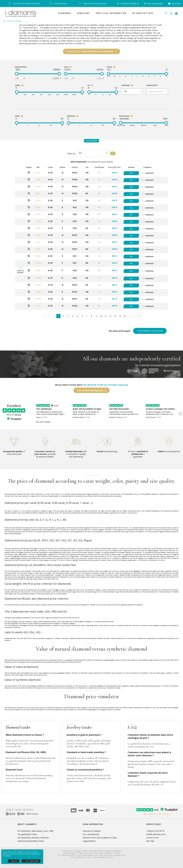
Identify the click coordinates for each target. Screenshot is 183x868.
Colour (109, 67)
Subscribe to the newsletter (157, 814)
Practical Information (111, 13)
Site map (150, 841)
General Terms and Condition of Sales (100, 838)
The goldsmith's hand (27, 834)
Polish (17, 116)
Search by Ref (152, 85)
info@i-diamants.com (156, 834)
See (131, 173)
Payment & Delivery (92, 831)
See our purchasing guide (90, 390)
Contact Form (153, 838)
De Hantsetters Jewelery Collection (33, 838)
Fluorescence (124, 116)
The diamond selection (150, 331)
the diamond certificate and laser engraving (106, 385)
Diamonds (65, 13)
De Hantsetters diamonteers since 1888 (35, 831)
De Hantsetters (143, 13)
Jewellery (84, 13)
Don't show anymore (31, 861)
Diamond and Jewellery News (31, 841)
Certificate (126, 85)
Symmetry (71, 116)
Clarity (18, 85)
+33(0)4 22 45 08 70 (155, 831)
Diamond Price (21, 67)
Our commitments (91, 834)
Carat (66, 67)
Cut (89, 85)
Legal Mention (89, 841)
